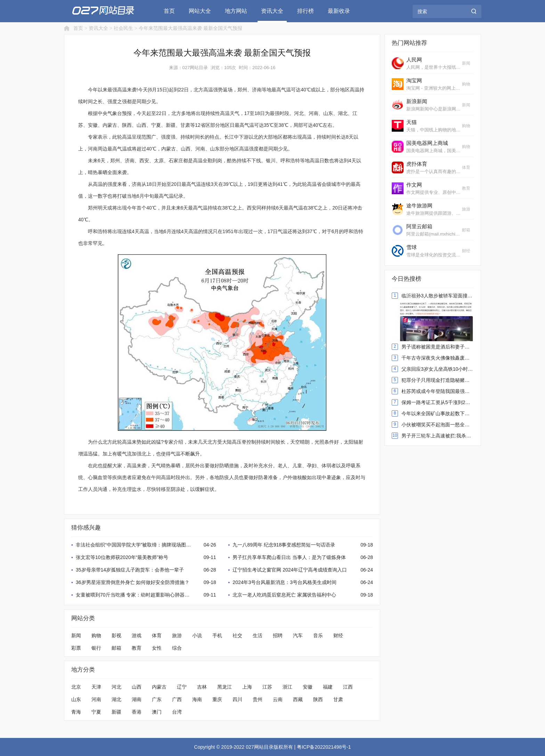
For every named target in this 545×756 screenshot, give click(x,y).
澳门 (157, 712)
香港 (137, 712)
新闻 (76, 635)
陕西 (318, 699)
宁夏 (96, 712)
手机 (217, 635)
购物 (96, 635)
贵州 (258, 699)
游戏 (137, 635)
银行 (96, 648)
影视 (116, 635)
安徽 (308, 687)
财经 (338, 635)
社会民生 (123, 28)
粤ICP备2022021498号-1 (324, 747)
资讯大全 (272, 11)
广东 (157, 699)
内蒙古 (159, 687)
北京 (76, 687)
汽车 (298, 635)
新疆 (116, 712)
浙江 (287, 687)
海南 (197, 699)
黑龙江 (225, 687)
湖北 (116, 699)
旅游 (177, 635)
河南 (96, 699)
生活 (258, 635)
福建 (328, 687)
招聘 (278, 635)
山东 (76, 699)
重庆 (217, 699)
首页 (169, 11)
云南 (278, 699)
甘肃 (338, 699)
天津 (96, 687)
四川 (237, 699)
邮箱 (116, 648)
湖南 (137, 699)
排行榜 (306, 11)
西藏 (298, 699)
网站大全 (200, 11)
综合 (177, 648)
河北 (116, 687)
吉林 (202, 687)
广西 (177, 699)
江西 (348, 687)
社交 (237, 635)
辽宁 (182, 687)
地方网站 (236, 11)
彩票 (76, 648)
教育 (137, 648)
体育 (157, 635)
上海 (247, 687)
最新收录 (339, 11)
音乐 (318, 635)
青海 (76, 712)
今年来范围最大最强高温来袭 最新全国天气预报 (190, 28)
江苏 (267, 687)
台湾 (177, 712)
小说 (197, 635)
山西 (137, 687)
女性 (157, 648)
